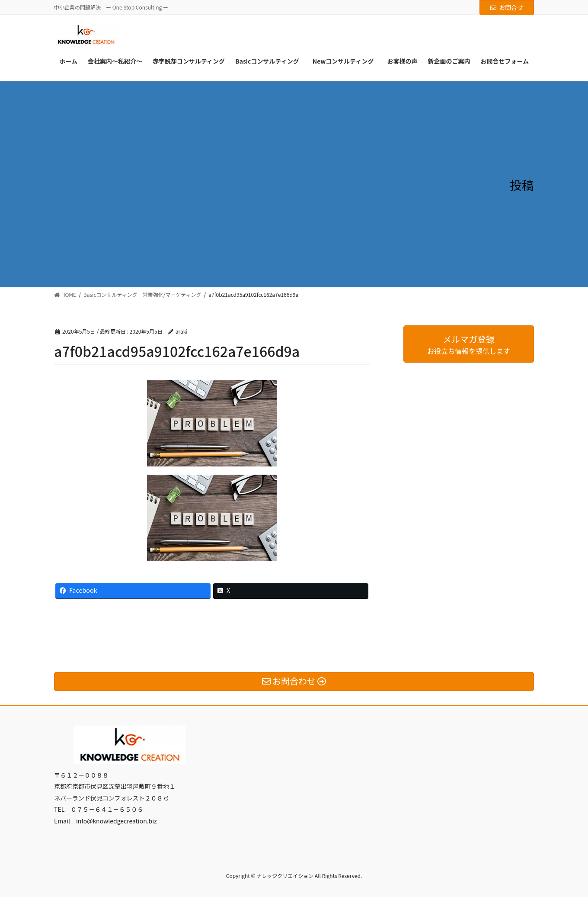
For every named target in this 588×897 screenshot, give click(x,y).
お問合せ (507, 7)
